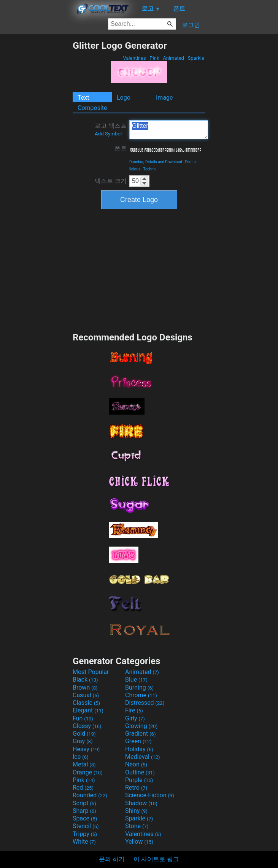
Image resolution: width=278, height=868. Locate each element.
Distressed (145, 703)
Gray (83, 741)
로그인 (191, 25)
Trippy (85, 834)
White (84, 842)
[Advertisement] (36, 154)
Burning (139, 688)
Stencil (86, 826)
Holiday (139, 749)
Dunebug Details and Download (156, 162)
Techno (149, 169)
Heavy (86, 749)
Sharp (84, 811)
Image (164, 98)
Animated (173, 58)
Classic (86, 703)
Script (84, 803)
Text (83, 98)
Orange (88, 772)
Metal (84, 764)
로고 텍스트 (111, 129)
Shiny (136, 811)
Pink (154, 58)
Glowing (141, 726)
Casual (86, 695)
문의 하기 (112, 859)
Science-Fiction (150, 795)
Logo (124, 98)
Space (85, 818)
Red (83, 788)
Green (138, 741)
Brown (85, 688)
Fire (134, 710)
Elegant (88, 710)
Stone (137, 826)
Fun (83, 718)
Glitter (169, 130)
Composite (92, 108)
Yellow (139, 842)
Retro (136, 788)
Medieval (143, 757)
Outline (140, 772)
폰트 (121, 148)
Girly (135, 718)
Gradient (140, 734)
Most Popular (91, 672)
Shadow (141, 803)
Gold (84, 734)
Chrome (141, 695)
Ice (80, 757)
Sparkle (196, 58)
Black (85, 680)
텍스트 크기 (111, 181)
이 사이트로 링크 (156, 859)
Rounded (90, 795)
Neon (136, 764)
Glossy (87, 726)
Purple (139, 780)
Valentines (134, 58)
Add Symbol (108, 134)
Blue (136, 680)
